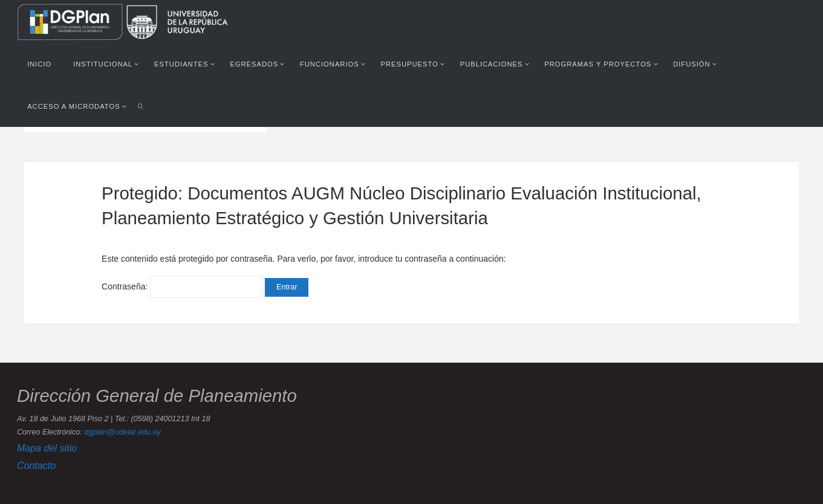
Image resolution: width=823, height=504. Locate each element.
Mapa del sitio (47, 448)
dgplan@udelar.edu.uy (122, 432)
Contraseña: (182, 286)
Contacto (36, 465)
